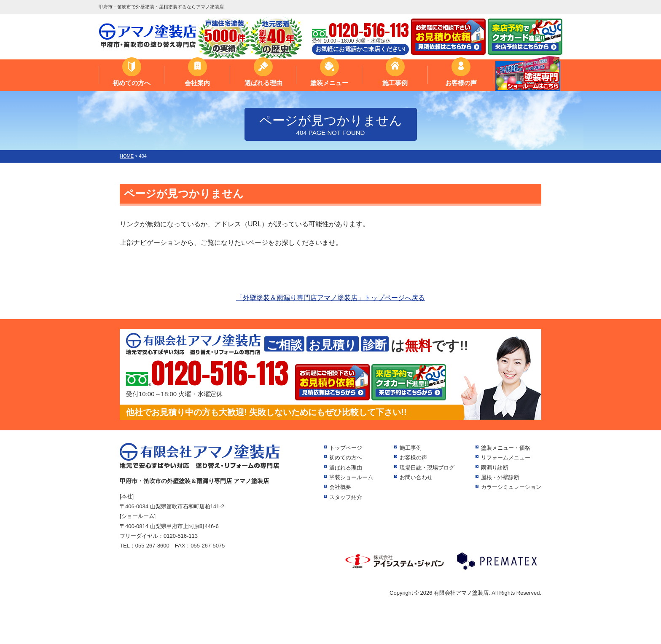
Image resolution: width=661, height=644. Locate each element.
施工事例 (395, 83)
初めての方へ (132, 83)
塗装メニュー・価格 (506, 448)
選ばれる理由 (263, 83)
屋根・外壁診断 (500, 477)
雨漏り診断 (495, 468)
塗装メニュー (329, 83)
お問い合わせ (416, 477)
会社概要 (340, 487)
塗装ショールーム (351, 477)
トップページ (346, 448)
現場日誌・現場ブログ (427, 468)
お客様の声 (461, 83)
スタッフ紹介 (346, 497)
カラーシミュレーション (511, 487)
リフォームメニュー (506, 458)
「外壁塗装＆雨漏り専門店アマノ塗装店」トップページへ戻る (330, 298)
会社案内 (197, 83)
